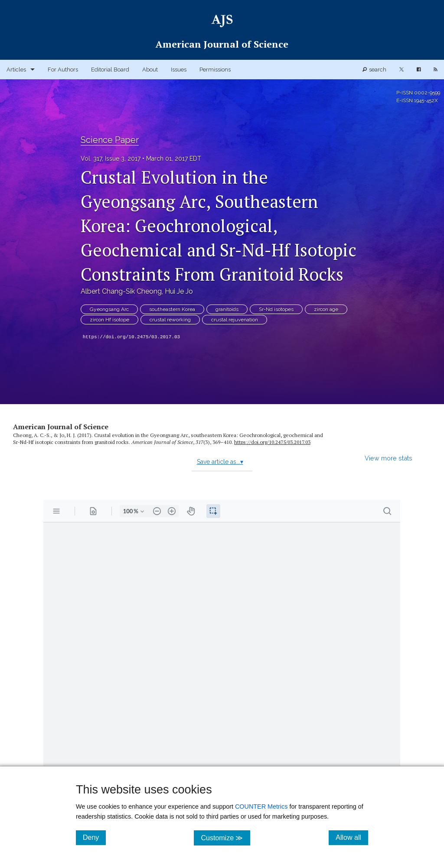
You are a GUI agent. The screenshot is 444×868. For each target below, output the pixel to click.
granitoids (227, 309)
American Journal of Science (61, 427)
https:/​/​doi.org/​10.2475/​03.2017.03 (272, 442)
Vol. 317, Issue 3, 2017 (111, 159)
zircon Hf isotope (109, 320)
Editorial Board (110, 70)
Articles (16, 70)
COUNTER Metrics (261, 806)
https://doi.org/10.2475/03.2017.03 (131, 337)
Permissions (215, 70)
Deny (94, 837)
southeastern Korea (172, 309)
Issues (179, 70)
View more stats (388, 458)
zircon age (326, 309)
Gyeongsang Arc (109, 309)
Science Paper (110, 140)
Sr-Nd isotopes (276, 309)
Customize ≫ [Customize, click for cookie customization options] (225, 837)
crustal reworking (170, 320)
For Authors (63, 70)
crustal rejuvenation (235, 320)
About (150, 70)
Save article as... (220, 462)
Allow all (352, 837)
